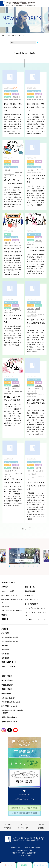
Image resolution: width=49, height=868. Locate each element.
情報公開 (5, 619)
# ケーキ (18, 133)
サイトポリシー (41, 824)
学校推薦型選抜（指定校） (11, 637)
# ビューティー (8, 188)
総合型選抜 (5, 633)
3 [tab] (19, 566)
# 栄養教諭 (7, 115)
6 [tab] (33, 566)
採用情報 (41, 828)
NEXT (24, 529)
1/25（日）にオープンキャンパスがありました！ (36, 403)
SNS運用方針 (8, 828)
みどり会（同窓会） (8, 698)
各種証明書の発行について (11, 702)
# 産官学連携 (39, 434)
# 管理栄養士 (15, 115)
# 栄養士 (16, 129)
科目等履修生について (9, 706)
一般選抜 (5, 645)
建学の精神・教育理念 (9, 595)
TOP (3, 36)
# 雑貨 (35, 500)
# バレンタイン (35, 340)
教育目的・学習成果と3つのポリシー (13, 601)
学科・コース (30, 587)
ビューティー (9, 173)
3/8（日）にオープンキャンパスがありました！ (13, 319)
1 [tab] (10, 566)
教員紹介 (5, 615)
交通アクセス (8, 865)
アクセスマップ (8, 824)
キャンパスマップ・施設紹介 (12, 610)
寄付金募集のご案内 (9, 722)
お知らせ (7, 97)
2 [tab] (14, 566)
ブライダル (31, 311)
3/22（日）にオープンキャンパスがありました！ (36, 179)
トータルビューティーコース (35, 619)
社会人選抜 (5, 649)
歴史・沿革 (5, 606)
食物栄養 (16, 97)
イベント (7, 94)
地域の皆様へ (7, 694)
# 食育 (8, 192)
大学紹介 (5, 587)
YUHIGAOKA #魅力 (8, 591)
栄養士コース (30, 595)
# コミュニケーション (36, 195)
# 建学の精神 (16, 260)
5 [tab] (28, 566)
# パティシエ (15, 265)
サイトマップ (25, 824)
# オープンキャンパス (33, 115)
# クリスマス (33, 502)
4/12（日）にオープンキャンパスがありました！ (36, 107)
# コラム (39, 505)
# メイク (16, 122)
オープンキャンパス (11, 91)
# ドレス (10, 129)
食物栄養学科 (30, 591)
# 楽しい (10, 122)
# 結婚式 (13, 126)
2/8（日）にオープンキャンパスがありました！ (36, 323)
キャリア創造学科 (31, 604)
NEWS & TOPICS (8, 582)
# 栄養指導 (34, 191)
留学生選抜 (5, 658)
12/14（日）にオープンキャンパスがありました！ (36, 486)
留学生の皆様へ (7, 689)
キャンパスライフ (8, 666)
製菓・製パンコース (32, 600)
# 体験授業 (12, 119)
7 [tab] (38, 566)
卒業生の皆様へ (7, 685)
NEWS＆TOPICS (11, 36)
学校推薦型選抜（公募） (10, 641)
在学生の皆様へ (7, 680)
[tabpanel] (24, 556)
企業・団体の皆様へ (9, 717)
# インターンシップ (15, 423)
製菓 (37, 308)
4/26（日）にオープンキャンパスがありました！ (13, 107)
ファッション (37, 388)
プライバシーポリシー (25, 828)
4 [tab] (24, 566)
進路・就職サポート (9, 662)
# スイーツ (11, 133)
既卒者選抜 (5, 654)
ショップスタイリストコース (35, 608)
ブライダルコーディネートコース (36, 614)
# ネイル (10, 124)
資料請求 (24, 865)
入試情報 (15, 94)
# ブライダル (30, 186)
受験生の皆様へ (7, 676)
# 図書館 (16, 124)
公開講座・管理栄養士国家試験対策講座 (12, 712)
